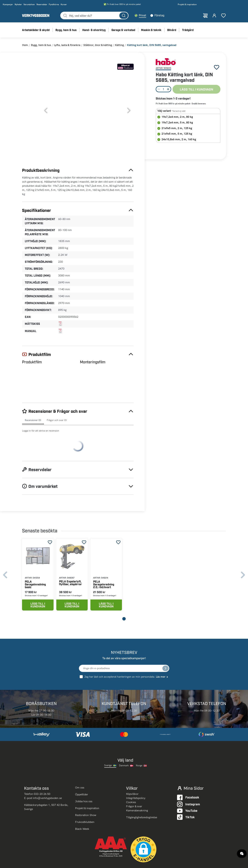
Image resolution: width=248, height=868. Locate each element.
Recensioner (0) (33, 420)
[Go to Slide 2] (32, 90)
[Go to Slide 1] (32, 72)
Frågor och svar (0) (57, 420)
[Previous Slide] (46, 110)
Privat (143, 15)
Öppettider (82, 775)
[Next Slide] (129, 110)
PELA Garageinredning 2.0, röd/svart (104, 565)
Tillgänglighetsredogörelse (142, 798)
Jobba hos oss (84, 782)
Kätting (119, 45)
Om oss (80, 768)
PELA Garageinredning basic (35, 565)
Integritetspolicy (136, 779)
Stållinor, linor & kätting (98, 45)
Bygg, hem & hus (41, 45)
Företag (159, 15)
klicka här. (43, 863)
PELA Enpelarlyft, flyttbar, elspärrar (170, 203)
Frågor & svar (134, 787)
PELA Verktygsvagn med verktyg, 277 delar (208, 204)
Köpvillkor (132, 775)
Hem (25, 45)
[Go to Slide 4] (32, 125)
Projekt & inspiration (87, 789)
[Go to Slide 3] (32, 107)
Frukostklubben (85, 803)
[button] (87, 110)
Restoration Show (86, 796)
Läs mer (162, 657)
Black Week (82, 810)
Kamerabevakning (137, 791)
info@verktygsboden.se (47, 779)
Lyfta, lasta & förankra (67, 45)
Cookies (131, 783)
